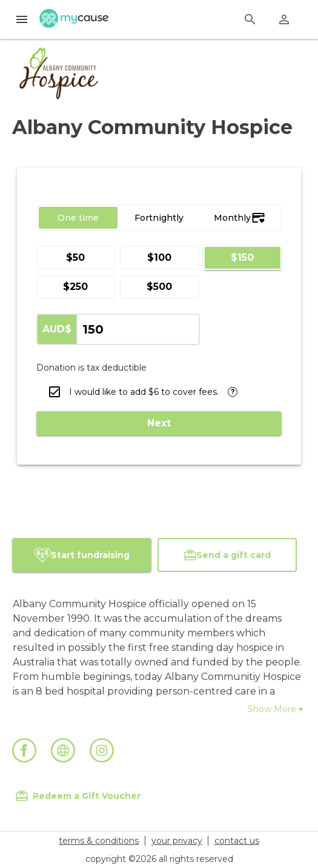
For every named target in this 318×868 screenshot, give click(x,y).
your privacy (177, 841)
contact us (237, 841)
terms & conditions (99, 841)
